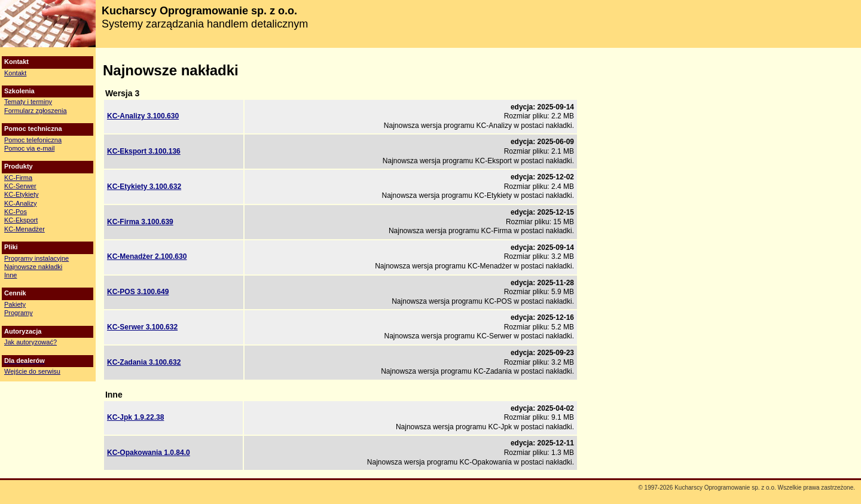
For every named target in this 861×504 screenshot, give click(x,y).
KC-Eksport (21, 220)
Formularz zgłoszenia (36, 111)
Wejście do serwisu (32, 371)
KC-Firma (18, 178)
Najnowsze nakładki (33, 267)
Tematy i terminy (28, 102)
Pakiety (15, 304)
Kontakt (15, 73)
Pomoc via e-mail (29, 148)
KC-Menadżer (25, 229)
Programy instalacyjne (36, 258)
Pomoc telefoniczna (33, 140)
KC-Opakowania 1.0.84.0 (149, 453)
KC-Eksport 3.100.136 (144, 151)
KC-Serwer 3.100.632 (142, 327)
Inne (10, 275)
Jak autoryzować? (30, 342)
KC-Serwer (20, 186)
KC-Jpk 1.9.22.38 (135, 417)
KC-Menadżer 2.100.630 (147, 256)
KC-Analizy (20, 203)
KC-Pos (16, 212)
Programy (19, 313)
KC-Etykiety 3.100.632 (144, 187)
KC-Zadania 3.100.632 (144, 362)
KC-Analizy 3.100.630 (143, 116)
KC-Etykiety (21, 194)
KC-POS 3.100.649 (138, 292)
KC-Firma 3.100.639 (140, 222)
